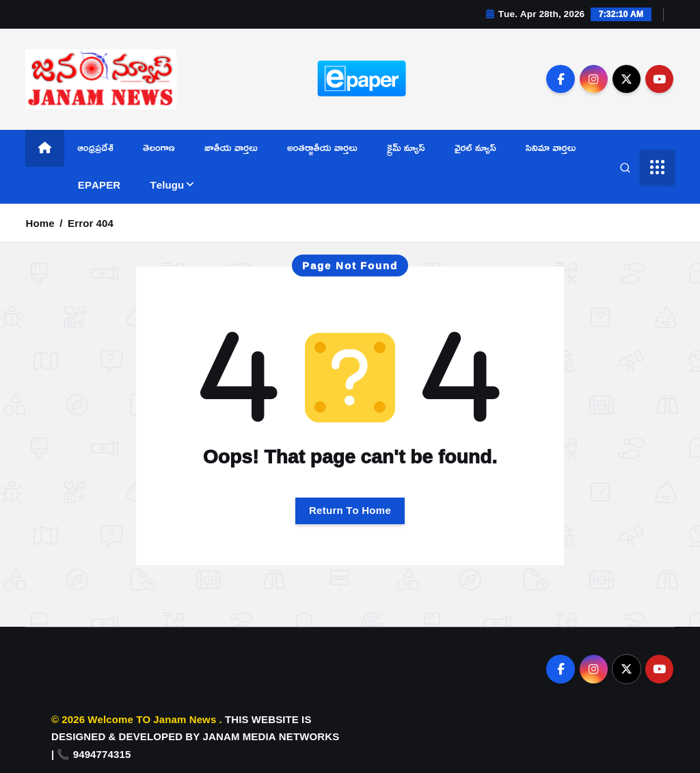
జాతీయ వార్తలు (231, 147)
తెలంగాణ (159, 147)
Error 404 (91, 223)
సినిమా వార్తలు (551, 147)
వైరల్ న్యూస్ (475, 147)
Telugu (167, 185)
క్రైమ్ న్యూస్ (406, 147)
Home (40, 223)
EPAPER (99, 185)
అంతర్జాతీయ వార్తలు (322, 147)
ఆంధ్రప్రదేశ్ (95, 147)
